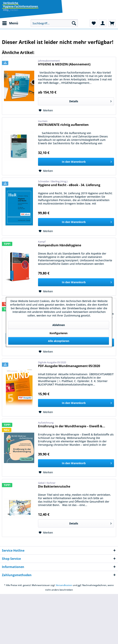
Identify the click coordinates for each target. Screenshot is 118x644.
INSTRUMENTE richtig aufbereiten (63, 125)
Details (90, 101)
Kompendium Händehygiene (60, 245)
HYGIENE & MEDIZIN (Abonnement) (64, 64)
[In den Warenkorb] (76, 162)
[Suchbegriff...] (54, 23)
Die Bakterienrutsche (54, 487)
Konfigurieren (59, 333)
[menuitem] (10, 23)
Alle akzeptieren (59, 341)
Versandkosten (64, 585)
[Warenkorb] (112, 23)
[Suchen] (74, 23)
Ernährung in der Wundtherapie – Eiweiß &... (72, 426)
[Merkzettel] (93, 23)
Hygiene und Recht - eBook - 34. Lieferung (69, 185)
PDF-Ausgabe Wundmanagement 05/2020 (69, 366)
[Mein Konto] (103, 23)
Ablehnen (59, 325)
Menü (10, 23)
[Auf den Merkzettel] (46, 110)
